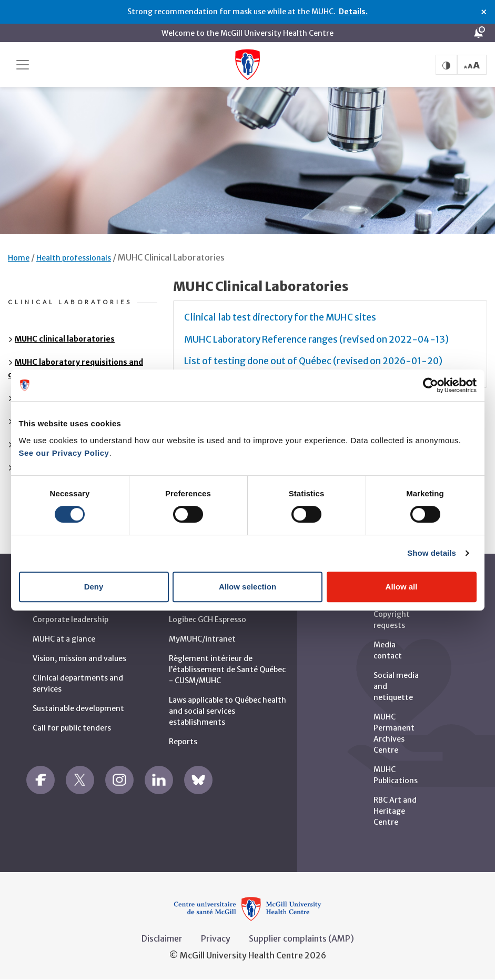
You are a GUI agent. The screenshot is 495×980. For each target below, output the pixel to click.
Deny (94, 587)
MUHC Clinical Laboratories (171, 257)
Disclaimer (162, 938)
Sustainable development (78, 708)
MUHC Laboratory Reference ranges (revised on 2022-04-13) (316, 339)
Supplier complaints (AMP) (301, 938)
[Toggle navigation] (23, 65)
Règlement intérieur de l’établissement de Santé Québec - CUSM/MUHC (227, 669)
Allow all (402, 587)
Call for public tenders (72, 728)
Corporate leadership (70, 619)
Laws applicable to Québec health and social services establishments (228, 711)
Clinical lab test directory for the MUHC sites (280, 317)
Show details (432, 553)
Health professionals (74, 258)
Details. (353, 12)
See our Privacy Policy (64, 453)
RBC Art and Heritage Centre (395, 811)
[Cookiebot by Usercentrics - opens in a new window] (431, 385)
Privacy (216, 938)
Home (19, 258)
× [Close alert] (484, 12)
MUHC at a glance (64, 639)
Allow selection (247, 587)
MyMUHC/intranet (202, 639)
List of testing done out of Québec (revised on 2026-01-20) (313, 361)
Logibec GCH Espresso (208, 619)
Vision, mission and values (79, 658)
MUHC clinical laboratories (65, 339)
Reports (183, 742)
